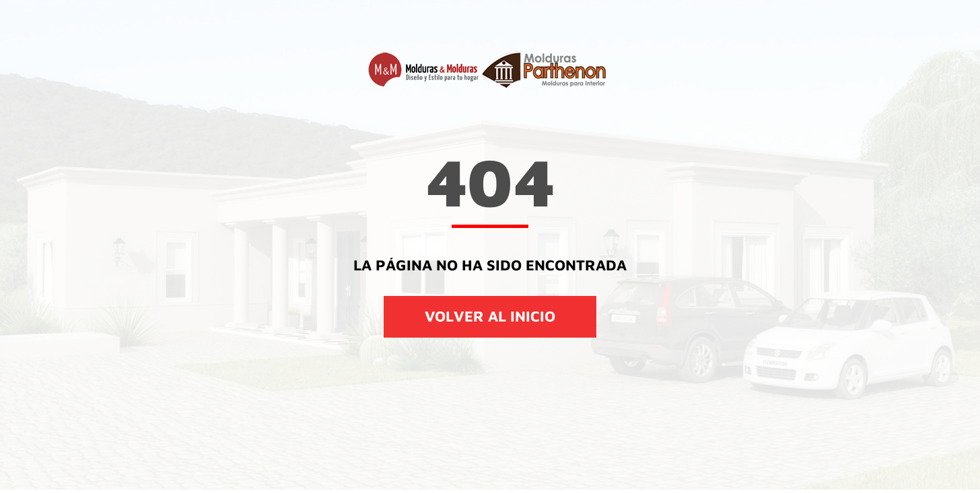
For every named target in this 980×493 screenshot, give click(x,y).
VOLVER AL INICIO (490, 316)
